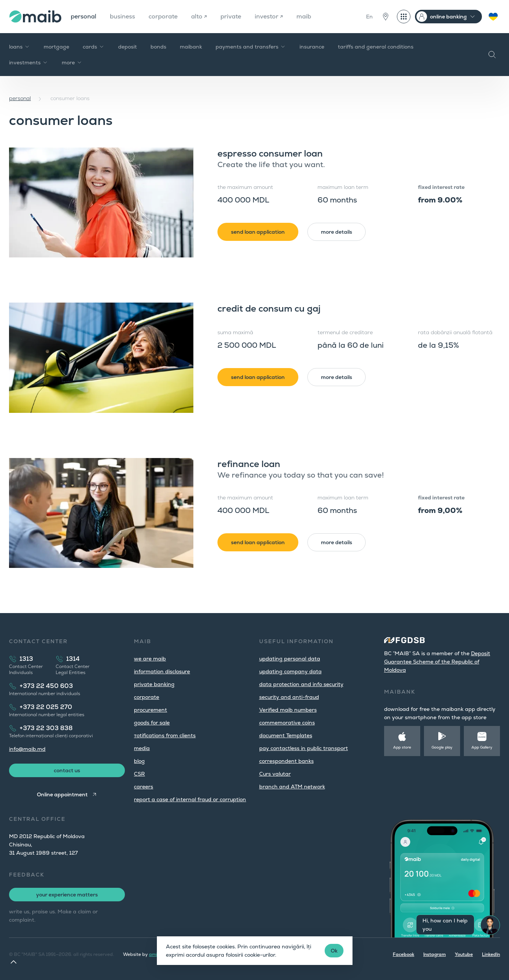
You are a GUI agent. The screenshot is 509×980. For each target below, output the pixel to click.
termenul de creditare (345, 332)
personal (84, 16)
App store (402, 747)
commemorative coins (287, 723)
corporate (163, 16)
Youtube (464, 954)
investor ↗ (269, 16)
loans (20, 47)
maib (304, 16)
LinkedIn (491, 954)
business (122, 16)
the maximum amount (245, 187)
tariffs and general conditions (376, 47)
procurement (150, 710)
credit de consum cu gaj (269, 308)
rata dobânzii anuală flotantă (455, 332)
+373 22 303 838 (46, 728)
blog (139, 761)
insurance (312, 47)
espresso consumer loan (270, 153)
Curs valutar (275, 774)
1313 (26, 659)
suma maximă (235, 332)
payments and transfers (251, 47)
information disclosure (162, 671)
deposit (128, 47)
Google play (442, 747)
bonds (158, 47)
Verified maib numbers (288, 710)
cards (94, 47)
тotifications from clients (165, 735)
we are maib (150, 659)
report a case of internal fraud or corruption (190, 799)
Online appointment (62, 794)
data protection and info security (301, 684)
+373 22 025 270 (46, 707)
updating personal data (290, 659)
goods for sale (152, 723)
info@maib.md (27, 749)
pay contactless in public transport (304, 748)
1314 (73, 659)
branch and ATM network (292, 787)
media (142, 748)
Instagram (435, 954)
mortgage (56, 47)
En (369, 17)
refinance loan (249, 464)
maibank (191, 47)
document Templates (286, 735)
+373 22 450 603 (46, 686)
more (72, 62)
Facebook (403, 954)
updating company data (290, 671)
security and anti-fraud (289, 697)
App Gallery (482, 747)
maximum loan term (343, 187)
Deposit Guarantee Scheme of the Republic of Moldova (437, 662)
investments (29, 62)
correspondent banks (286, 761)
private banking (154, 684)
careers (144, 787)
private (231, 16)
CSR (139, 774)
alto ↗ (199, 16)
